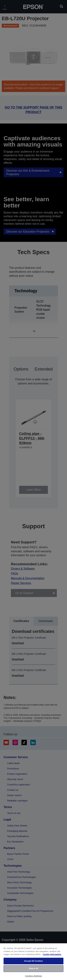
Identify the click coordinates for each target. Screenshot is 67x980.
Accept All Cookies (33, 961)
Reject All (33, 968)
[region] (33, 961)
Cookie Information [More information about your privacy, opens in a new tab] (52, 954)
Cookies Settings (33, 976)
